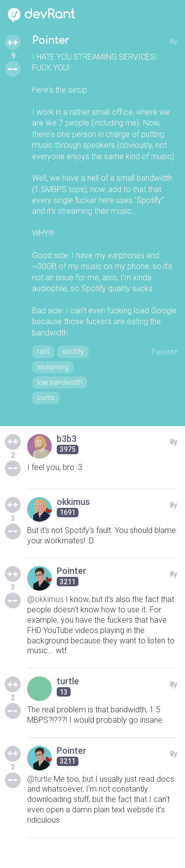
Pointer (51, 41)
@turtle (39, 779)
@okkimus (45, 599)
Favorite (165, 352)
